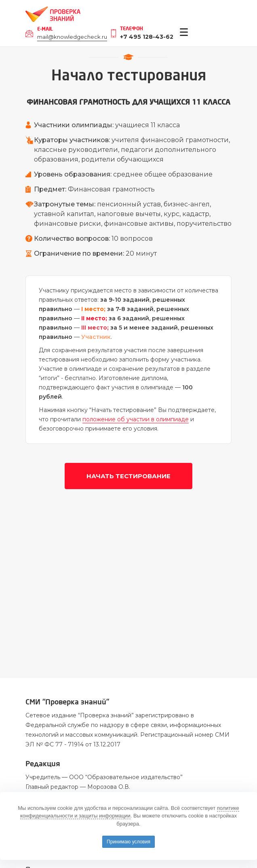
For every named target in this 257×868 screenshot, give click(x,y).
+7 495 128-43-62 (147, 37)
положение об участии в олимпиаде (136, 419)
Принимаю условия (128, 842)
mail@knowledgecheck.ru (72, 37)
